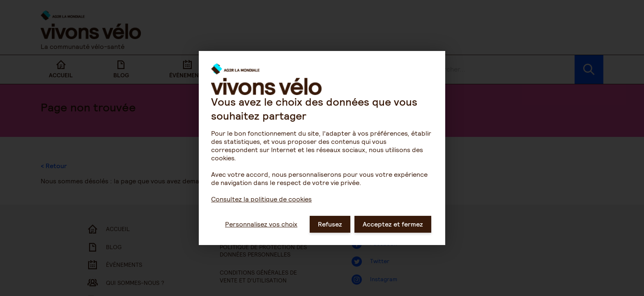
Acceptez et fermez (393, 236)
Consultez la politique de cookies (261, 211)
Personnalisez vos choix (261, 236)
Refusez (330, 236)
